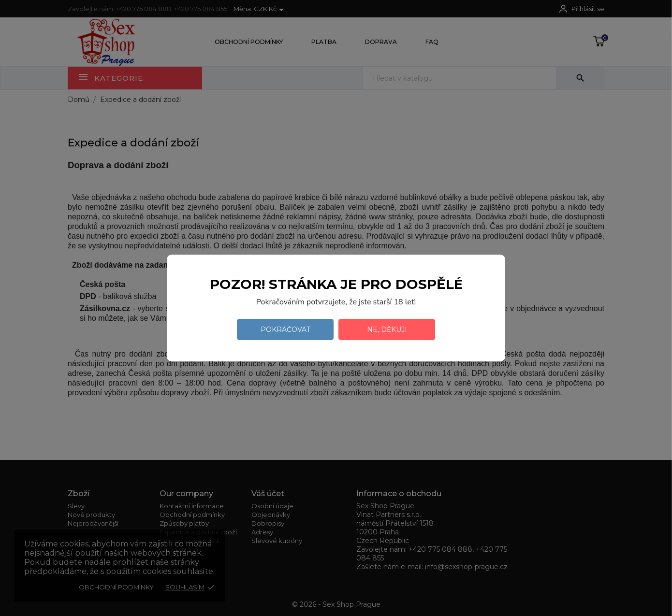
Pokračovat (285, 329)
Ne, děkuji (387, 329)
